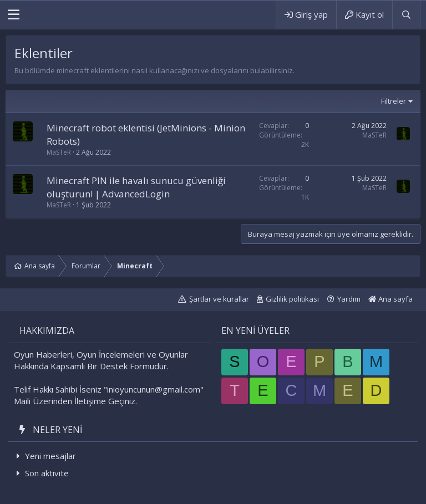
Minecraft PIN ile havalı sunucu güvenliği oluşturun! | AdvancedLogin (136, 187)
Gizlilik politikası (292, 299)
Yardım (349, 299)
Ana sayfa (390, 299)
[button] (14, 15)
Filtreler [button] (394, 101)
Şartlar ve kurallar (219, 299)
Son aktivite (47, 473)
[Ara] (406, 15)
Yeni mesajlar (50, 456)
